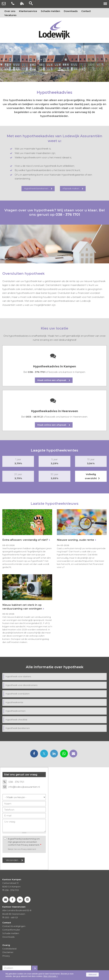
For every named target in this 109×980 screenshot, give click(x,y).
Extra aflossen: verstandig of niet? (25, 540)
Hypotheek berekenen (36, 188)
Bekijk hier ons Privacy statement (22, 849)
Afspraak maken (71, 188)
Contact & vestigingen (14, 926)
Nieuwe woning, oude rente (75, 540)
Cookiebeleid (9, 949)
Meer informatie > (51, 976)
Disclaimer (8, 952)
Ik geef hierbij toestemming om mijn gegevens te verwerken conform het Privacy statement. (25, 842)
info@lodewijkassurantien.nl (24, 787)
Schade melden (11, 933)
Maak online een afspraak (52, 380)
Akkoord (92, 975)
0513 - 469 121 (11, 917)
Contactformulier (11, 930)
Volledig (91, 476)
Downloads (8, 937)
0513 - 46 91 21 (34, 417)
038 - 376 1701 (68, 215)
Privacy (6, 956)
